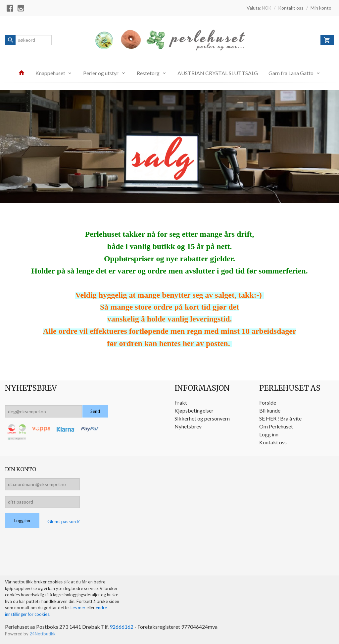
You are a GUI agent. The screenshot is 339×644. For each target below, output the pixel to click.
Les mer (78, 608)
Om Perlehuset (276, 426)
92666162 (121, 627)
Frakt (181, 402)
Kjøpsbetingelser (194, 410)
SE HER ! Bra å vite (280, 418)
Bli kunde (270, 410)
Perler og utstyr (101, 73)
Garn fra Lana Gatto (291, 73)
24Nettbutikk (43, 634)
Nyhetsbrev (188, 426)
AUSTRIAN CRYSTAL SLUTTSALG (218, 73)
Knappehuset (50, 73)
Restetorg (148, 73)
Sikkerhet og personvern (202, 418)
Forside (268, 402)
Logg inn (269, 434)
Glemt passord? (64, 521)
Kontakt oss (273, 442)
